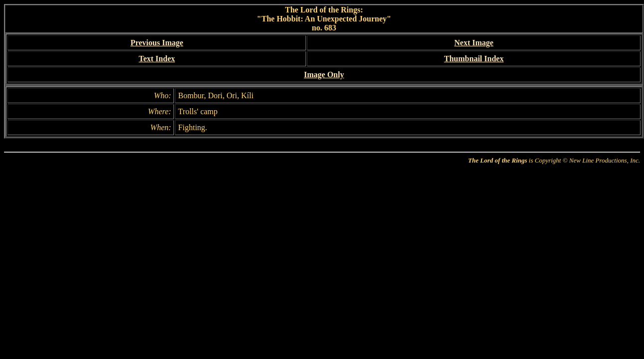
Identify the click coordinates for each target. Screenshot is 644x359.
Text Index (157, 59)
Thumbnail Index (474, 59)
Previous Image (157, 43)
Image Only (324, 75)
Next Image (474, 43)
